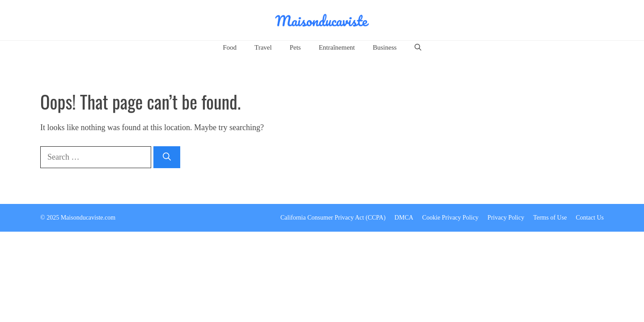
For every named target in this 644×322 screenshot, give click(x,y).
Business (384, 47)
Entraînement (337, 47)
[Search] (167, 157)
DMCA (404, 218)
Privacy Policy (506, 218)
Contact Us (590, 218)
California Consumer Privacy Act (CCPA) (333, 218)
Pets (295, 47)
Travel (263, 47)
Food (230, 47)
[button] (418, 47)
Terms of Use (550, 218)
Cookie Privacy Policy (450, 218)
